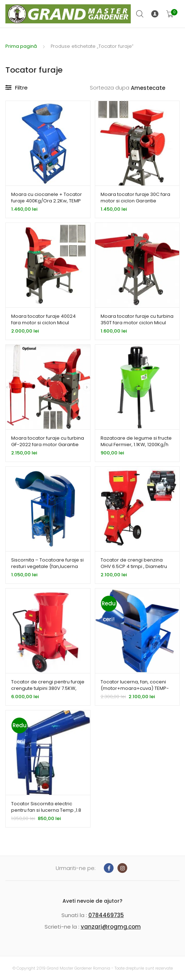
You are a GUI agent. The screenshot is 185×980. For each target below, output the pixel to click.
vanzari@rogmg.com (111, 927)
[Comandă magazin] (155, 88)
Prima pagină (21, 46)
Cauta (140, 14)
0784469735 (106, 915)
